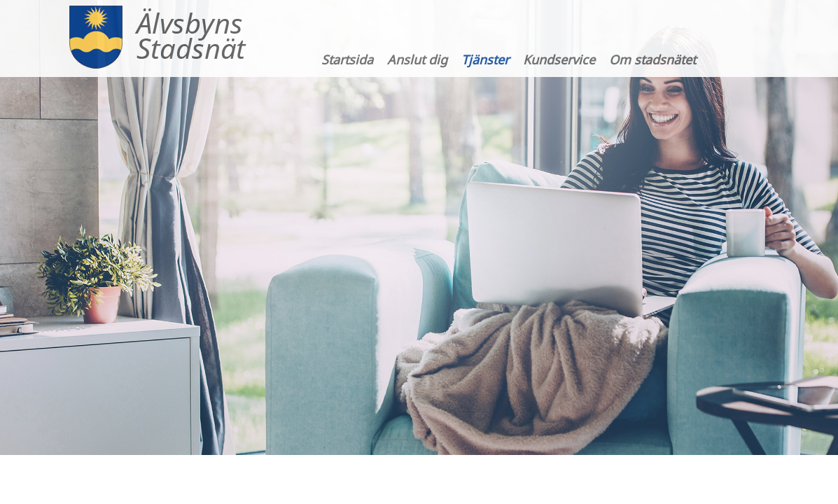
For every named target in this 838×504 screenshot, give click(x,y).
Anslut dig (417, 59)
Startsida (347, 59)
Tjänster (485, 59)
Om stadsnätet (652, 59)
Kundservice (559, 59)
